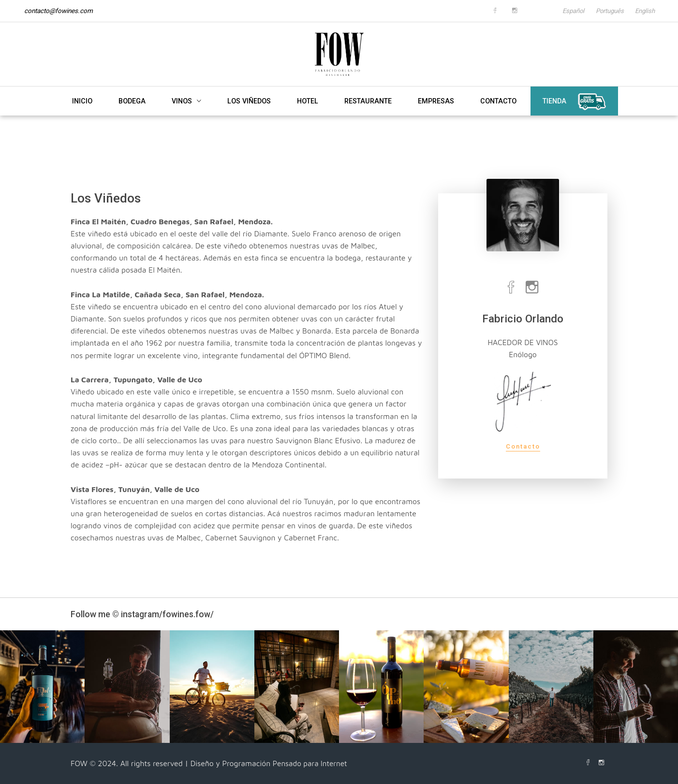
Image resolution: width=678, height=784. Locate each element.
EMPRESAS (436, 115)
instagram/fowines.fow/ (168, 614)
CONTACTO (498, 115)
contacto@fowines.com (59, 11)
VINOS (186, 115)
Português (602, 11)
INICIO (82, 115)
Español (560, 11)
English (643, 11)
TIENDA (574, 115)
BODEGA (132, 115)
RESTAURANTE (368, 115)
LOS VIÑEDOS (249, 115)
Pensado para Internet (311, 763)
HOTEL (308, 115)
